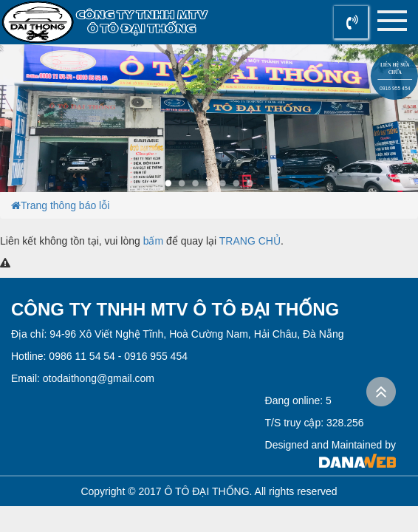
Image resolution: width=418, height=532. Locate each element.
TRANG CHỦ (250, 241)
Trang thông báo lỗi (65, 205)
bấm (153, 241)
